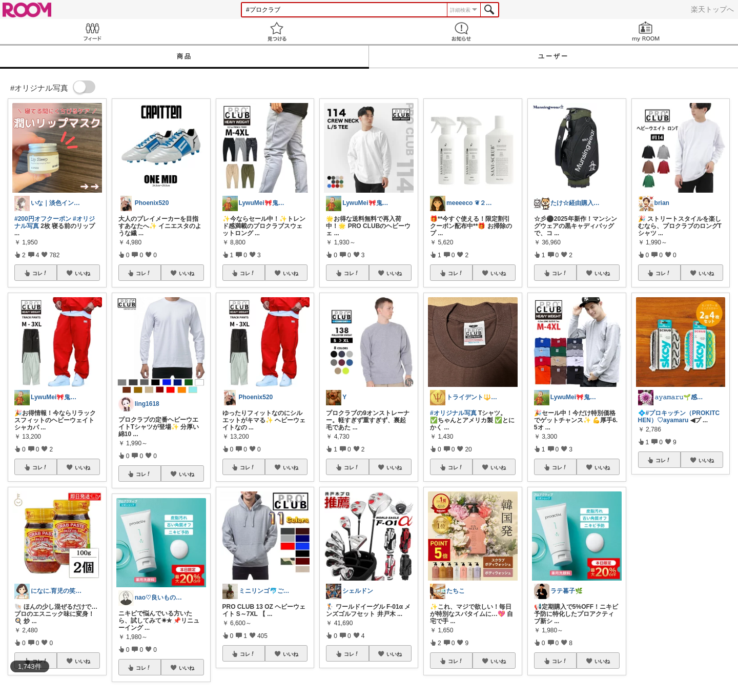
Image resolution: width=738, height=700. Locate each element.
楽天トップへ (712, 9)
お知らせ (461, 32)
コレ (40, 273)
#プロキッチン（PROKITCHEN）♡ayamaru (679, 417)
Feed (92, 32)
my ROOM (646, 32)
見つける (277, 32)
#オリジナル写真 (453, 413)
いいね (83, 273)
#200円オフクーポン (43, 219)
